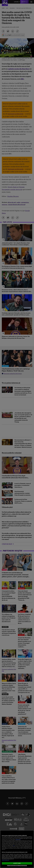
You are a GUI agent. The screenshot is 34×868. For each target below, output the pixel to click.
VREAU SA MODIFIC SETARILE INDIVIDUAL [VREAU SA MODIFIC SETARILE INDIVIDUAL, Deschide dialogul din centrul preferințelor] (17, 865)
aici (14, 845)
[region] (17, 849)
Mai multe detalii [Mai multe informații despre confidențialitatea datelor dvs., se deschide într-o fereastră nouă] (18, 840)
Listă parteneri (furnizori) (5, 860)
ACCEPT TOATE (17, 863)
